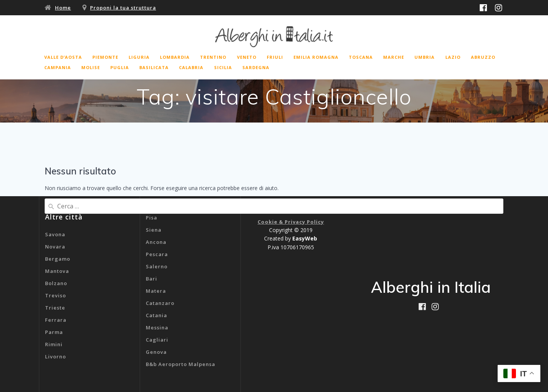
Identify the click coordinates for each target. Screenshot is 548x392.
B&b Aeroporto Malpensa (181, 364)
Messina (157, 327)
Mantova (57, 271)
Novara (55, 247)
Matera (156, 291)
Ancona (156, 242)
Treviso (56, 295)
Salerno (157, 266)
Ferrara (56, 320)
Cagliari (157, 340)
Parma (54, 332)
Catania (156, 315)
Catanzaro (160, 303)
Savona (55, 234)
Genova (156, 352)
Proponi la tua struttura (123, 8)
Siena (154, 230)
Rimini (54, 344)
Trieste (55, 308)
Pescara (157, 254)
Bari (152, 279)
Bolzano (56, 283)
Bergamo (58, 259)
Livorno (56, 357)
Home (63, 8)
